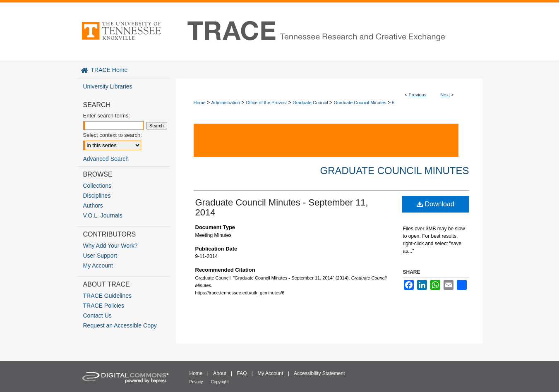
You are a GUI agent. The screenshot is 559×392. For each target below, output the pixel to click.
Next (445, 95)
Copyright (220, 382)
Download (435, 204)
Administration (226, 103)
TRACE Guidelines (108, 296)
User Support (100, 256)
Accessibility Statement (319, 373)
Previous (418, 95)
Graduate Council (310, 103)
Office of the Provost (266, 103)
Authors (93, 206)
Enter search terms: (107, 116)
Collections (97, 186)
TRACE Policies (104, 306)
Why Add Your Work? (110, 246)
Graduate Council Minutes (360, 103)
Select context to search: (113, 135)
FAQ (242, 373)
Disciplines (97, 196)
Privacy (196, 382)
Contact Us (97, 316)
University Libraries (108, 86)
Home (200, 103)
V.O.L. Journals (103, 215)
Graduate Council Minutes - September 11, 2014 (282, 207)
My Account (98, 265)
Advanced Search (106, 159)
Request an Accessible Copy (120, 325)
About (220, 373)
